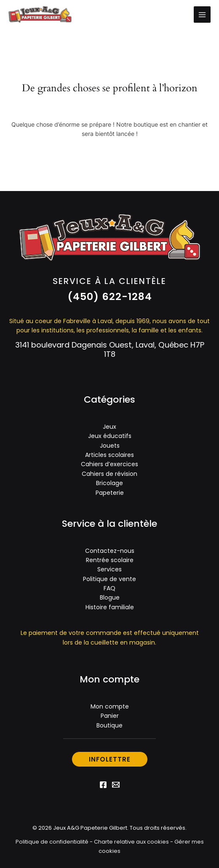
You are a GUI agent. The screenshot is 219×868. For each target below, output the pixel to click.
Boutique (109, 725)
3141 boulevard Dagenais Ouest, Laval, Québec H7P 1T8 (110, 349)
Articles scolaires (109, 455)
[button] (110, 297)
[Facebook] (103, 785)
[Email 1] (116, 785)
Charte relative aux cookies (131, 842)
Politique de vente (109, 579)
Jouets (110, 446)
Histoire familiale (110, 607)
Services (109, 569)
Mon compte (110, 706)
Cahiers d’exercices (109, 464)
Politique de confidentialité (52, 842)
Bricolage (109, 483)
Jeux (109, 427)
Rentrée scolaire (110, 560)
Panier (110, 716)
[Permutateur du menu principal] (202, 15)
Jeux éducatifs (110, 436)
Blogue (110, 597)
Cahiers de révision (109, 474)
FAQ (109, 588)
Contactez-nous (110, 551)
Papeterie (110, 493)
